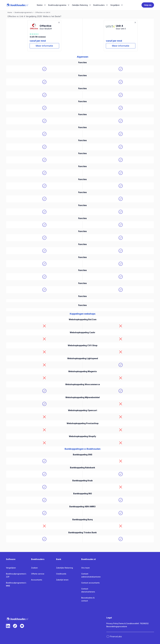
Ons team (85, 568)
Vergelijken (11, 568)
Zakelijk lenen (62, 580)
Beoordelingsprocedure (117, 626)
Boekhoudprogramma (57, 5)
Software (11, 559)
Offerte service (38, 574)
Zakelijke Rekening (80, 5)
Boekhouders (99, 5)
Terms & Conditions (127, 623)
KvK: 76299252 (142, 623)
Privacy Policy (112, 623)
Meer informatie (44, 46)
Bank (59, 559)
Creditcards (61, 574)
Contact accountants (90, 583)
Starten (40, 5)
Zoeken (34, 568)
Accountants (37, 580)
